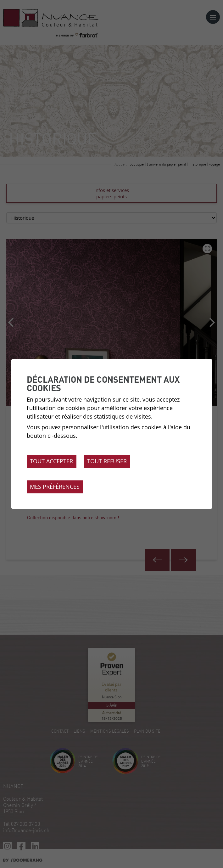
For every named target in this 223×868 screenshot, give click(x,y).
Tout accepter (51, 461)
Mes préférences (55, 487)
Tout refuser (107, 461)
